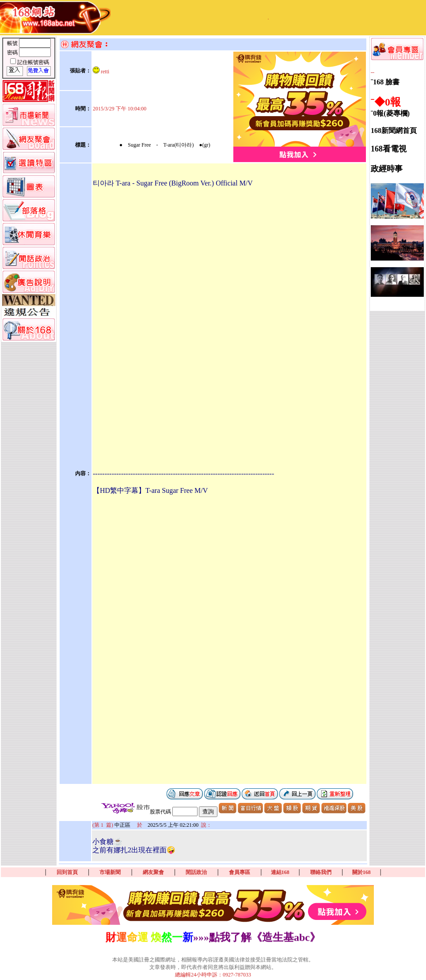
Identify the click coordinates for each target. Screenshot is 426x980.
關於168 (361, 872)
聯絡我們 (321, 872)
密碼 (13, 53)
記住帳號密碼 (33, 62)
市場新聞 (110, 872)
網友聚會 (153, 872)
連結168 (280, 872)
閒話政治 (196, 872)
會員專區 (240, 872)
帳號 (13, 43)
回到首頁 (67, 872)
